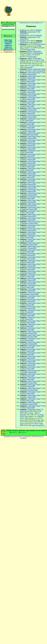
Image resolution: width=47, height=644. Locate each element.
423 (31, 42)
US (42, 409)
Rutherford (25, 337)
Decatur (24, 142)
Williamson (25, 404)
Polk (23, 319)
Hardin (24, 198)
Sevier (23, 347)
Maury (24, 276)
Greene (24, 177)
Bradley (24, 92)
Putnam (24, 322)
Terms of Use (8, 49)
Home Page (8, 40)
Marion (24, 269)
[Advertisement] (31, 11)
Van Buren (25, 383)
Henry (23, 213)
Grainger (24, 174)
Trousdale (24, 372)
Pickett (24, 315)
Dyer (23, 152)
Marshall (24, 273)
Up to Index (8, 42)
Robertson (25, 333)
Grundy (24, 181)
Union (23, 379)
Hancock (24, 191)
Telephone (23, 30)
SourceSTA (40, 425)
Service (22, 71)
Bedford (24, 78)
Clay (23, 120)
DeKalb (24, 145)
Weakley (24, 397)
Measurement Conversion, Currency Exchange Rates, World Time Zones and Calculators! (24, 437)
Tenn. (31, 413)
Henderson (25, 209)
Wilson (24, 408)
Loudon (24, 259)
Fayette (24, 156)
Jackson (24, 227)
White (23, 400)
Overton (24, 308)
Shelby (24, 351)
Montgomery (26, 294)
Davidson (24, 138)
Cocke (23, 124)
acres (33, 65)
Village (23, 60)
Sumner (24, 365)
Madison (24, 266)
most (39, 44)
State (38, 73)
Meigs (23, 287)
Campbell (24, 96)
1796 (26, 418)
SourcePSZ (41, 71)
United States (32, 32)
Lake (23, 241)
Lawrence (25, 248)
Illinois (30, 51)
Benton (24, 81)
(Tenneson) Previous (25, 23)
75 (32, 62)
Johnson (24, 234)
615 (39, 37)
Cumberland (25, 135)
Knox (23, 237)
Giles (23, 170)
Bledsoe (24, 85)
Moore (24, 298)
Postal (43, 69)
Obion (23, 305)
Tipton (23, 369)
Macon (24, 262)
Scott (23, 340)
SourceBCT (24, 34)
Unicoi (24, 376)
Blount (24, 88)
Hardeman (25, 195)
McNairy (24, 283)
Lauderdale (25, 244)
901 (39, 32)
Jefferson (24, 230)
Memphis (39, 30)
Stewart (24, 358)
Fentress (24, 159)
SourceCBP (28, 67)
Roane (23, 330)
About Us (8, 43)
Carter (23, 106)
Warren (24, 386)
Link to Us (8, 47)
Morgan (24, 301)
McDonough (39, 53)
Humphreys (25, 223)
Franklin (24, 163)
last (21, 46)
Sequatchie (25, 344)
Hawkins (24, 202)
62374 (35, 71)
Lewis (23, 252)
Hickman (24, 216)
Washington (25, 390)
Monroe (24, 291)
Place (29, 53)
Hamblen (24, 184)
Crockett (24, 131)
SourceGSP (32, 57)
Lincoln (24, 255)
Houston (24, 220)
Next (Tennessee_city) (37, 23)
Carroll (24, 103)
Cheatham (25, 110)
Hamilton (24, 188)
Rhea (23, 326)
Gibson (24, 166)
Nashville (39, 35)
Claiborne (25, 117)
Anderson (24, 74)
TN (40, 411)
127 (38, 60)
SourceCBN (30, 49)
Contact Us (8, 45)
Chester (24, 113)
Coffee (24, 127)
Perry (23, 312)
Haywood (24, 205)
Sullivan (24, 361)
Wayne (23, 393)
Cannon (24, 99)
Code (29, 71)
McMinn (24, 280)
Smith (23, 354)
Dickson (24, 149)
